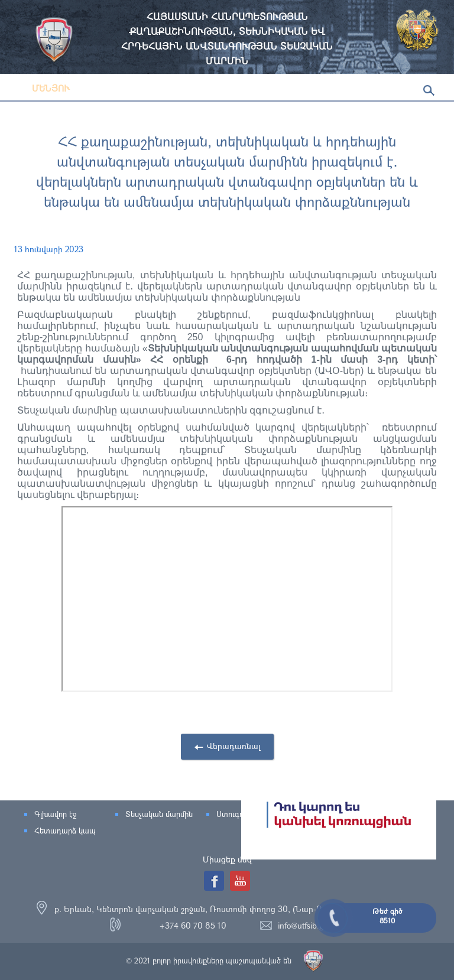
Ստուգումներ (239, 814)
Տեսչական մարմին (159, 814)
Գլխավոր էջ (55, 814)
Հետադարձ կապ (65, 831)
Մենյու (42, 88)
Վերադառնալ (234, 746)
